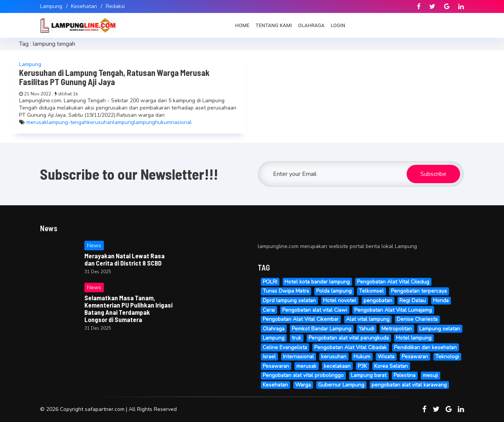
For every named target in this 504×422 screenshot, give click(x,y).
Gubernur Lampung (341, 385)
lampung (124, 122)
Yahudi (366, 329)
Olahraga (311, 25)
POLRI (270, 282)
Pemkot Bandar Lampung (321, 329)
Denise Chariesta (417, 319)
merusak (37, 122)
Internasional (298, 357)
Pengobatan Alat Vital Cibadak (351, 347)
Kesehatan (84, 6)
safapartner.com (105, 409)
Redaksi (115, 6)
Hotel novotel (340, 300)
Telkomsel (371, 291)
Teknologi (447, 357)
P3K (362, 366)
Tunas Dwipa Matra (286, 291)
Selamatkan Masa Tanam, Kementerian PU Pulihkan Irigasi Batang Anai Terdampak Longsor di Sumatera (128, 308)
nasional (181, 122)
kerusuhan (100, 122)
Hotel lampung (414, 338)
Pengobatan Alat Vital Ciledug (393, 282)
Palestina (405, 375)
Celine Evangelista (285, 347)
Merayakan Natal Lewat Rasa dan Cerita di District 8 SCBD (124, 259)
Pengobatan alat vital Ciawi (315, 310)
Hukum (362, 357)
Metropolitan (397, 329)
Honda (441, 300)
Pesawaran (415, 357)
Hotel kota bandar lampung (317, 282)
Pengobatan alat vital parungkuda (349, 338)
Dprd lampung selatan (289, 300)
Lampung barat (369, 375)
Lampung (51, 6)
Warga (303, 385)
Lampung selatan (440, 329)
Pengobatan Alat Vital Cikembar (301, 319)
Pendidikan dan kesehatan (425, 347)
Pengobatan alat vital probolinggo (303, 375)
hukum (163, 122)
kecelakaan (337, 366)
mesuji (430, 375)
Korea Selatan (391, 366)
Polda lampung (334, 291)
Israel (269, 357)
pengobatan (378, 300)
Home (242, 25)
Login (338, 25)
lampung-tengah (67, 122)
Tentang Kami (274, 25)
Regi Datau (413, 300)
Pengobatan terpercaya (419, 291)
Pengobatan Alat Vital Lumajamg (393, 310)
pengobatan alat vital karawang (409, 385)
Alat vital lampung (368, 319)
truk (296, 338)
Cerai (269, 310)
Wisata (386, 357)
